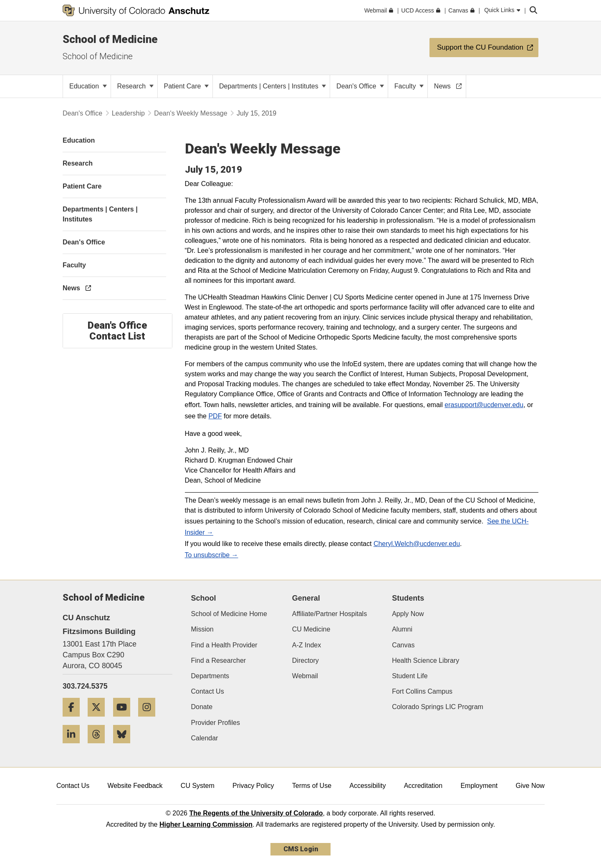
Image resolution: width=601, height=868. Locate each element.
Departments (210, 676)
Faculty (409, 86)
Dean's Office (360, 86)
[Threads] (99, 746)
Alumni (402, 629)
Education (88, 86)
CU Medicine (311, 629)
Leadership (128, 113)
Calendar (205, 738)
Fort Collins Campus (422, 691)
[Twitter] (99, 720)
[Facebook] (74, 720)
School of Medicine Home (229, 614)
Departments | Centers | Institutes (273, 86)
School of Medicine (110, 39)
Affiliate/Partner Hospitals (330, 614)
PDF (215, 416)
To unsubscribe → (212, 555)
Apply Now (408, 614)
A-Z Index (307, 645)
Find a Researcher (219, 660)
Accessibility (367, 786)
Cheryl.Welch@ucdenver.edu (417, 544)
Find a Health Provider (224, 645)
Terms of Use (312, 786)
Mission (202, 629)
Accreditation (423, 786)
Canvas (403, 645)
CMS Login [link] (301, 849)
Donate (202, 707)
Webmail (305, 676)
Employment (479, 786)
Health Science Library (425, 660)
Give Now (530, 786)
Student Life (410, 676)
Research (135, 86)
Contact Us (208, 691)
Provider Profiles (216, 723)
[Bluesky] (125, 746)
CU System (198, 786)
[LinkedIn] (74, 746)
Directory (306, 660)
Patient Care (186, 86)
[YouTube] (125, 720)
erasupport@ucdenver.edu (484, 405)
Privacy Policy (253, 786)
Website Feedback (135, 786)
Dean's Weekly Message (191, 113)
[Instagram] (150, 720)
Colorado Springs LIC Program (438, 707)
